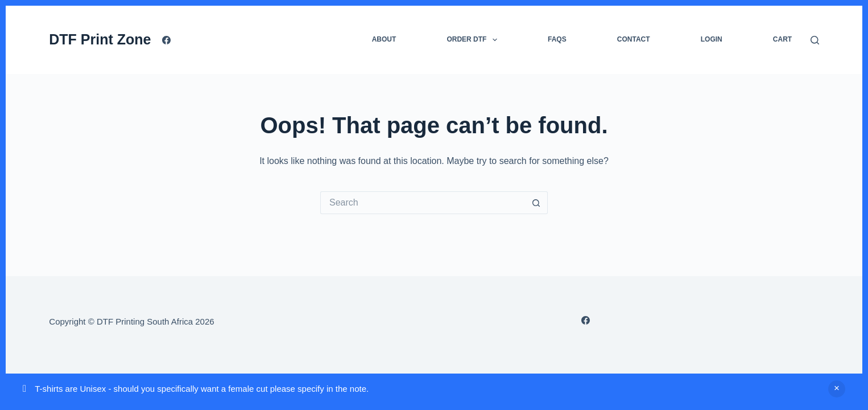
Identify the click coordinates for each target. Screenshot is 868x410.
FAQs (557, 39)
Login (712, 39)
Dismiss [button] (837, 389)
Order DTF (474, 40)
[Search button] (536, 203)
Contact (634, 39)
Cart (782, 39)
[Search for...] (423, 203)
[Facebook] (166, 40)
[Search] (815, 40)
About (384, 39)
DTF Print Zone (100, 39)
